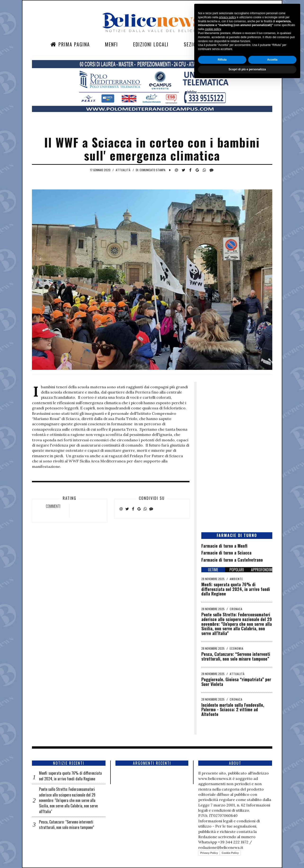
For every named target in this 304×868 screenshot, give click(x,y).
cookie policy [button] (213, 815)
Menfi (112, 44)
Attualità (123, 170)
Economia (237, 648)
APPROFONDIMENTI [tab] (262, 570)
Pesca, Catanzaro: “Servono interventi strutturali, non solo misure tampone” (236, 656)
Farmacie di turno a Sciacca (226, 553)
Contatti (227, 44)
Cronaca (236, 609)
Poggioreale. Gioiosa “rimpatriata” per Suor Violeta (236, 682)
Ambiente (236, 579)
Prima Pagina (70, 44)
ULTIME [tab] (213, 570)
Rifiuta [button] (222, 846)
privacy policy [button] (228, 803)
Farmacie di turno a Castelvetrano (232, 560)
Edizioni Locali (151, 44)
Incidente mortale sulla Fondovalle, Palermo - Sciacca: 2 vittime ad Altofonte (233, 710)
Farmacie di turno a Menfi (224, 546)
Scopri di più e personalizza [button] (247, 855)
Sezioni (192, 44)
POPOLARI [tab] (237, 570)
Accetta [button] (272, 846)
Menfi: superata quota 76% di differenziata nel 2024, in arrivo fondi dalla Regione (236, 589)
